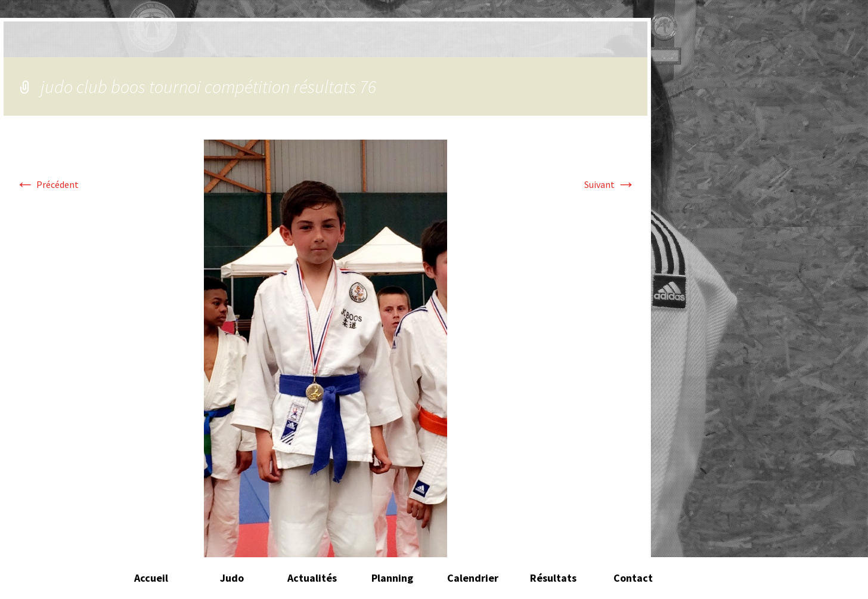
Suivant (610, 184)
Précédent (47, 184)
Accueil (151, 578)
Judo (232, 578)
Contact (633, 578)
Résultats (553, 578)
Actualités (312, 578)
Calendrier (473, 578)
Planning (392, 578)
